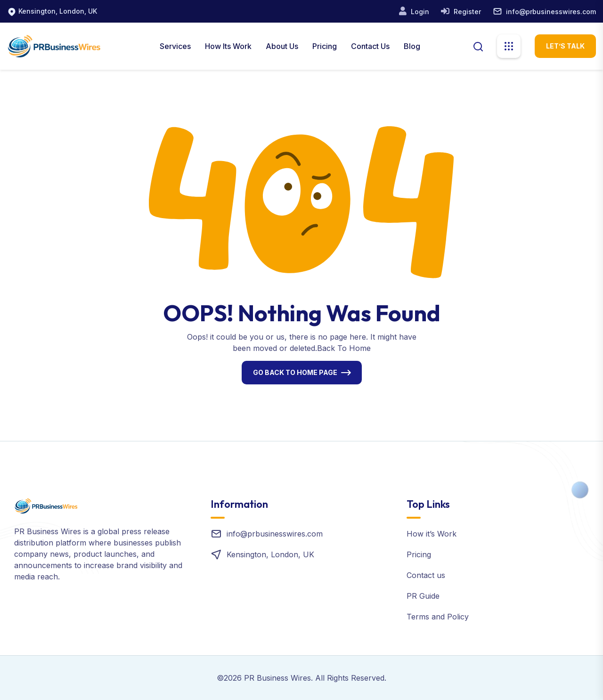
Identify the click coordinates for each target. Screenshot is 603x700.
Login (419, 12)
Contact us (426, 575)
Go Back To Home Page (295, 372)
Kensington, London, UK (58, 11)
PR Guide (423, 596)
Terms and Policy (438, 617)
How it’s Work (432, 534)
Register (466, 12)
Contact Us (370, 46)
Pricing (325, 46)
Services (175, 46)
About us (282, 46)
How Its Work (228, 46)
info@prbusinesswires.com (551, 12)
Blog (412, 46)
